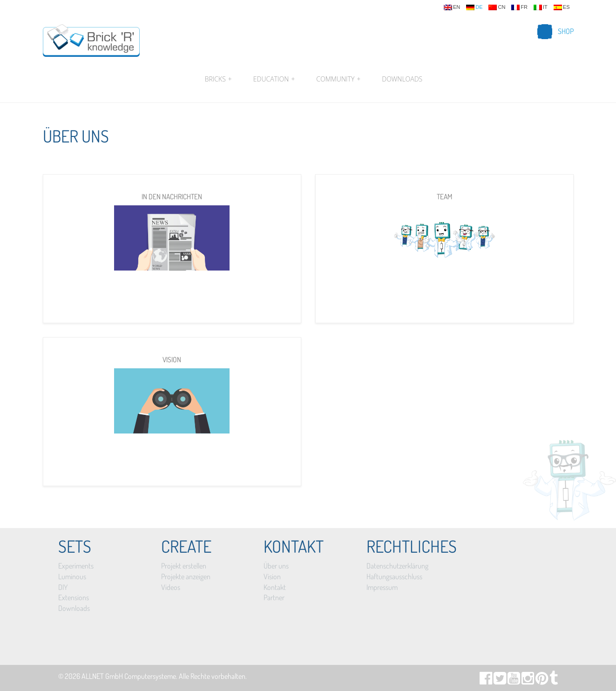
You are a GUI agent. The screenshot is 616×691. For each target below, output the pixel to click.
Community (338, 79)
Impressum (382, 587)
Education (274, 79)
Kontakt (275, 587)
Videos (171, 587)
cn (497, 7)
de (474, 7)
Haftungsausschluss (394, 576)
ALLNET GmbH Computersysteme (129, 676)
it (541, 7)
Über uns (276, 566)
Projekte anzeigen (186, 576)
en (452, 7)
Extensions (74, 597)
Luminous (72, 576)
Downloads (402, 79)
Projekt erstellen (184, 566)
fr (519, 7)
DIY (63, 587)
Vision (272, 576)
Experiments (76, 566)
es (562, 7)
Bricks (218, 79)
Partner (274, 597)
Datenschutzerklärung (397, 566)
